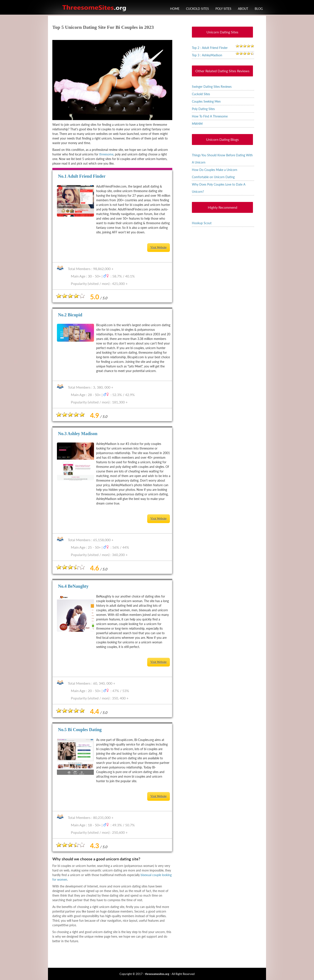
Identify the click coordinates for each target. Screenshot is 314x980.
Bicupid (75, 315)
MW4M (197, 124)
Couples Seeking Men (206, 101)
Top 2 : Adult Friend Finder (210, 48)
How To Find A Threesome (210, 116)
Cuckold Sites (197, 9)
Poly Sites (223, 9)
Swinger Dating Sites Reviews (212, 87)
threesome (106, 154)
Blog (259, 9)
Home (175, 9)
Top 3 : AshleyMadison (207, 55)
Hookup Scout (202, 223)
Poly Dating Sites (203, 109)
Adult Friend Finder (86, 176)
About (243, 9)
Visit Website (159, 247)
